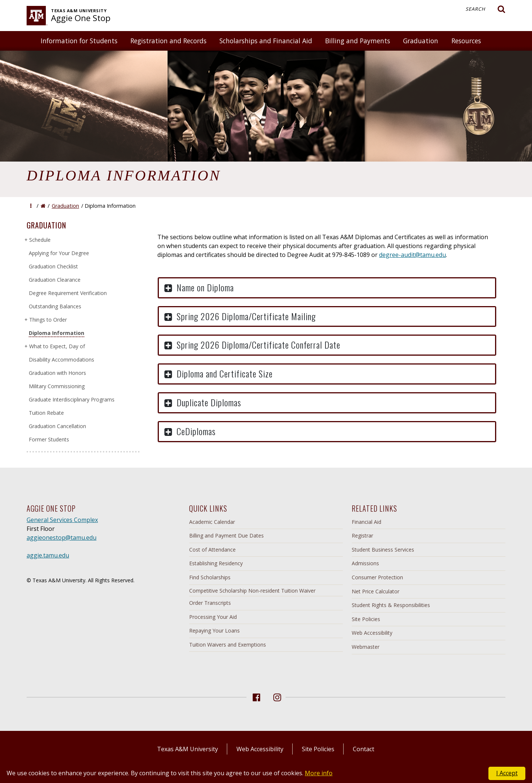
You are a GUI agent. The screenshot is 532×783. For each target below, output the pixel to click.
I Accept (507, 773)
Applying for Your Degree (59, 253)
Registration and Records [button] (168, 41)
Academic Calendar (212, 522)
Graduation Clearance (55, 280)
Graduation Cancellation (57, 426)
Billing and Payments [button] (358, 41)
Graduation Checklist (53, 266)
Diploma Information (57, 333)
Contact (364, 749)
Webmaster (366, 647)
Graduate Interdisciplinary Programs (72, 399)
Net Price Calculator (376, 591)
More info (319, 773)
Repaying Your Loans (214, 631)
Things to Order (48, 320)
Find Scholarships (210, 577)
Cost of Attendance (212, 550)
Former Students (49, 439)
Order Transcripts (210, 603)
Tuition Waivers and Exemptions (228, 645)
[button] (31, 206)
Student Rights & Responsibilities (391, 605)
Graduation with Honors (57, 373)
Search (485, 9)
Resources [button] (466, 41)
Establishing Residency (216, 563)
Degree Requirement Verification (68, 293)
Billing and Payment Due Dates (226, 535)
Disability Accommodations (62, 360)
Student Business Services (383, 550)
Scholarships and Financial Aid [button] (266, 41)
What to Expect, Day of (57, 346)
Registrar (362, 535)
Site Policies (366, 619)
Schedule (40, 240)
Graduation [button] (421, 41)
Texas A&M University (187, 749)
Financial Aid (366, 522)
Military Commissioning (57, 386)
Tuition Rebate (46, 413)
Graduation (65, 206)
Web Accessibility (372, 633)
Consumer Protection (377, 577)
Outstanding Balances (55, 306)
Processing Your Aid (213, 617)
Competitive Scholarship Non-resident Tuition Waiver (252, 591)
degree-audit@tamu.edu (412, 255)
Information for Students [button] (79, 41)
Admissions (365, 563)
